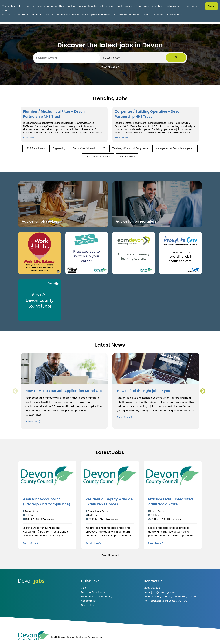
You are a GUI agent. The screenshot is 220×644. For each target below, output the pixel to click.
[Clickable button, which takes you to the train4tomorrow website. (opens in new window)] (87, 253)
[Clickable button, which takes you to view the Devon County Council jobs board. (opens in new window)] (40, 300)
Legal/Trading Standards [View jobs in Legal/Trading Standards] (98, 157)
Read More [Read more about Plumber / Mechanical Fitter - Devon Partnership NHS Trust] (30, 138)
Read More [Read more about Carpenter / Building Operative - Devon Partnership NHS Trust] (121, 138)
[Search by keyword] (70, 58)
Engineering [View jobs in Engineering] (59, 148)
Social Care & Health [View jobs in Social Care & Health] (84, 148)
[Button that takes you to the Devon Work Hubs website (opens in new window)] (40, 253)
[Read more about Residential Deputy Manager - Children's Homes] (93, 543)
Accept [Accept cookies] (212, 6)
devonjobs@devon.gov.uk (159, 592)
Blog (84, 588)
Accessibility (88, 601)
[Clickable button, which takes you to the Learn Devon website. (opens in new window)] (134, 253)
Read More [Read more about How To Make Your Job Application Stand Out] (33, 422)
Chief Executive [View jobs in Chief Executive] (127, 157)
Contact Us (88, 605)
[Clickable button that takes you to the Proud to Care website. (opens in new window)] (181, 253)
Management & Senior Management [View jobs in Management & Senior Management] (175, 148)
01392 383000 (152, 588)
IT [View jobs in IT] (104, 148)
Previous (15, 391)
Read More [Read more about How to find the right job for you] (125, 417)
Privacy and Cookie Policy (96, 597)
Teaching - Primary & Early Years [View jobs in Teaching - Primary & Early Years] (130, 148)
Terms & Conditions (93, 592)
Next (203, 391)
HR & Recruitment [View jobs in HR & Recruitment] (35, 148)
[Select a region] (142, 58)
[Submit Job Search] (182, 58)
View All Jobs (110, 67)
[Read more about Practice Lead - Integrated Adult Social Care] (156, 543)
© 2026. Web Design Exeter (67, 637)
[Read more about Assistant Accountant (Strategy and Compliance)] (31, 543)
